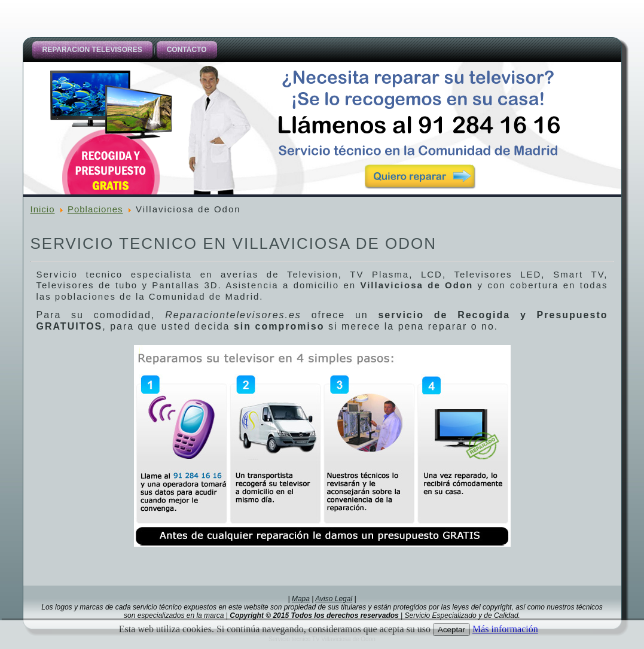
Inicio (43, 209)
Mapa (301, 599)
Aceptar (451, 630)
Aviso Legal (334, 599)
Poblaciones (95, 209)
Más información (505, 629)
